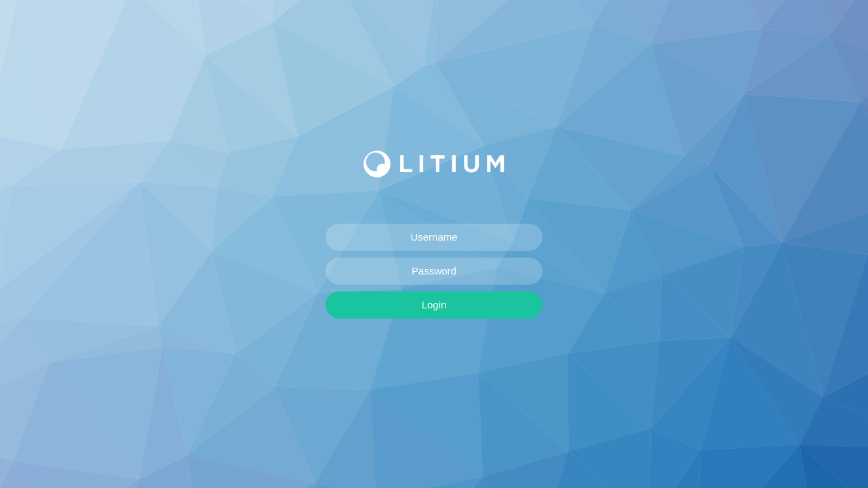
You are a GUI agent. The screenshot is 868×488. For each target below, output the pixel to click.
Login (434, 305)
